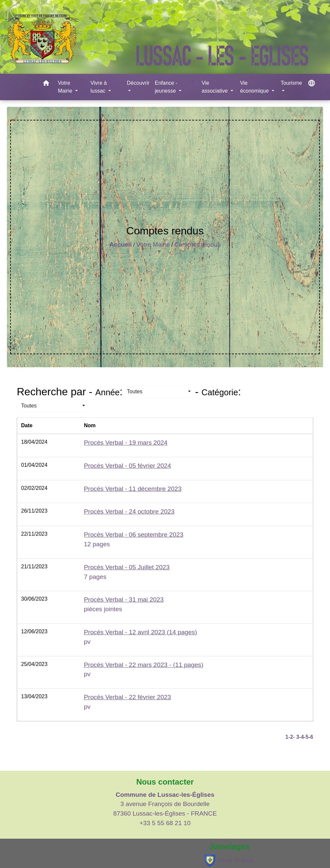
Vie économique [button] (255, 87)
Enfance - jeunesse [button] (166, 87)
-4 (301, 737)
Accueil (121, 244)
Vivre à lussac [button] (99, 87)
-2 (290, 737)
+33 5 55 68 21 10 (165, 823)
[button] (46, 84)
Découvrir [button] (138, 83)
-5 (306, 737)
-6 (311, 737)
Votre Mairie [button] (66, 87)
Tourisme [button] (291, 83)
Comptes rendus (197, 244)
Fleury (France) (229, 861)
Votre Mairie (153, 244)
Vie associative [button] (215, 87)
